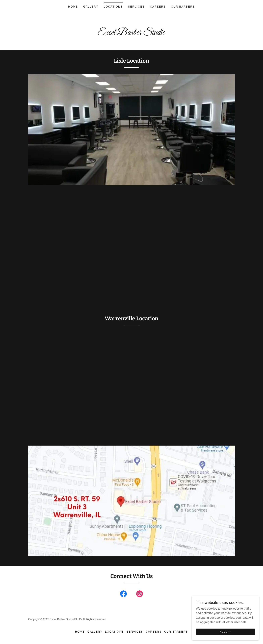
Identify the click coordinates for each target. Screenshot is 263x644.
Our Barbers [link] (183, 7)
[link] (131, 34)
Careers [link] (158, 7)
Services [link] (136, 7)
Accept (225, 632)
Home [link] (73, 7)
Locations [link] (113, 7)
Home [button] (80, 632)
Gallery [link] (91, 7)
